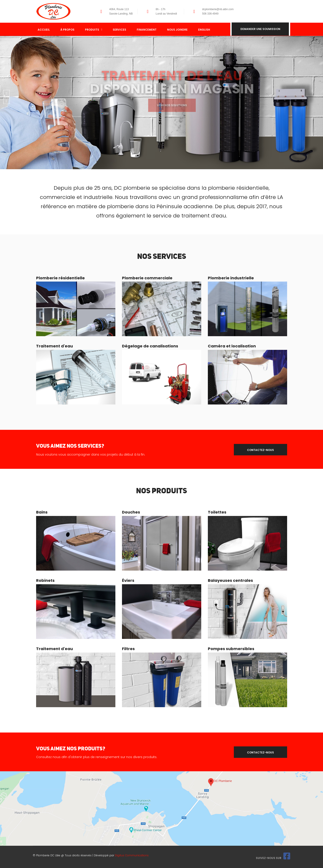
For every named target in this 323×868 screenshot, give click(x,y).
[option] (161, 103)
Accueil (44, 30)
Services (119, 30)
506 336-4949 (210, 14)
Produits (94, 30)
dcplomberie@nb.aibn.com (218, 9)
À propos (67, 30)
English (204, 30)
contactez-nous (260, 450)
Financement (147, 30)
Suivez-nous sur (273, 858)
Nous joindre (177, 30)
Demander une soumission (260, 29)
